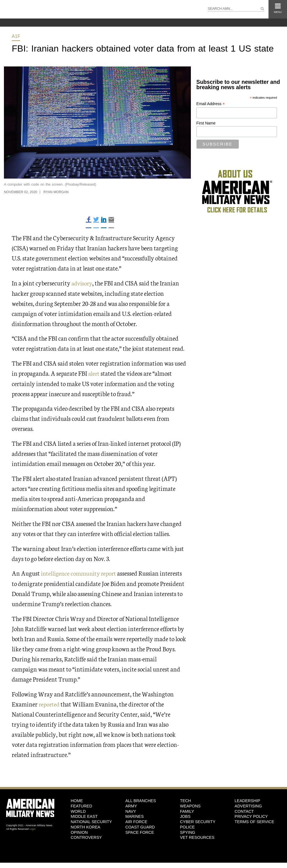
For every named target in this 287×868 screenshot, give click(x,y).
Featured (81, 805)
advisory (83, 283)
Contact (244, 811)
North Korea (85, 827)
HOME (77, 800)
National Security (91, 821)
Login (33, 828)
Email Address (211, 104)
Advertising (248, 805)
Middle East (84, 816)
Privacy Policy (251, 816)
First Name (206, 123)
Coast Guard (140, 827)
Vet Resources (197, 837)
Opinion (79, 832)
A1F (16, 36)
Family (187, 811)
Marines (135, 816)
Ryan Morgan (56, 192)
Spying (188, 832)
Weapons (190, 805)
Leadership (247, 800)
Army (131, 805)
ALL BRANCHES (141, 800)
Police (187, 827)
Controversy (86, 837)
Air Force (136, 821)
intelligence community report (80, 573)
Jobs (185, 816)
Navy (131, 811)
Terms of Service (254, 821)
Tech (185, 800)
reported (49, 703)
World (78, 811)
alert (94, 373)
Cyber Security (198, 821)
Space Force (140, 832)
